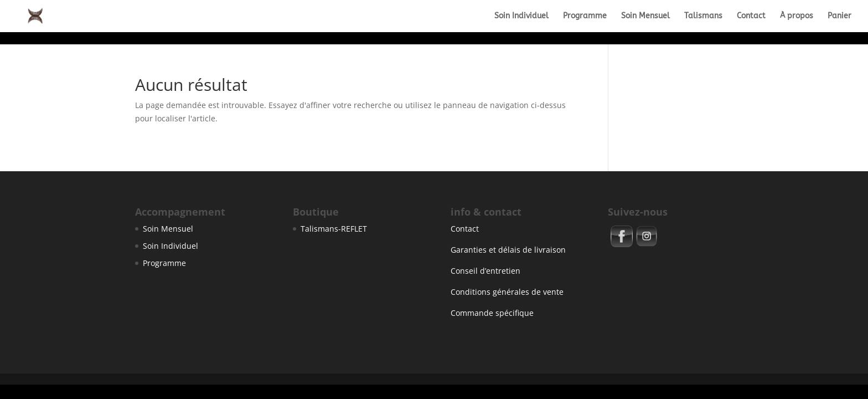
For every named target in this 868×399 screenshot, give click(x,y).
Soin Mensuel (645, 16)
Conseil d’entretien (485, 271)
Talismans (703, 16)
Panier (839, 16)
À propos (797, 16)
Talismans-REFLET (334, 229)
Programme (585, 16)
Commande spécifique (492, 313)
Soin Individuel (521, 16)
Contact (751, 16)
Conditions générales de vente (507, 292)
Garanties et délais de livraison (508, 250)
